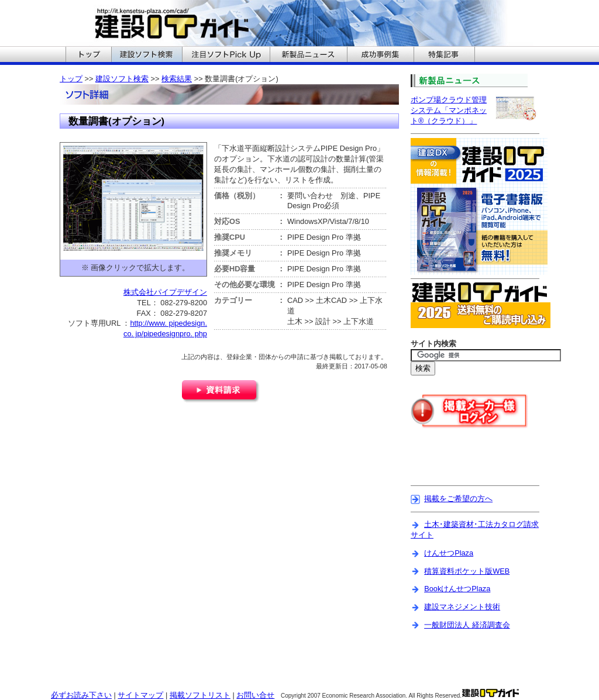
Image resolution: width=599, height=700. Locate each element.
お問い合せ (255, 695)
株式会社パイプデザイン (165, 292)
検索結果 (177, 79)
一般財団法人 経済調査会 (467, 625)
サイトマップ (140, 695)
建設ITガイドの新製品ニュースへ (308, 56)
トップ (71, 79)
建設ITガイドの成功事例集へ (380, 56)
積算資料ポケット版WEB (467, 571)
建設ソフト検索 (122, 79)
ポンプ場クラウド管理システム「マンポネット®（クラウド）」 (449, 110)
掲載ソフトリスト (200, 695)
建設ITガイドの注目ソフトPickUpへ (226, 56)
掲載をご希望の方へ (458, 499)
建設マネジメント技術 (462, 607)
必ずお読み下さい (81, 695)
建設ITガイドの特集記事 (444, 56)
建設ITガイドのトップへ (88, 56)
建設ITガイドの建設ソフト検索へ (147, 56)
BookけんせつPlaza (457, 589)
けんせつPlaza (449, 553)
